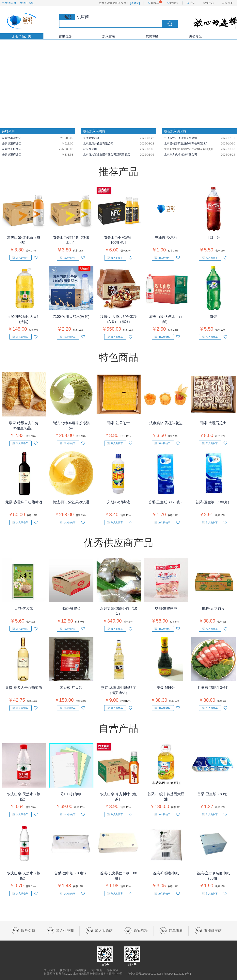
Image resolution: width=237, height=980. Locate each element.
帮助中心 (209, 3)
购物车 (155, 3)
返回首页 (11, 3)
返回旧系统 (27, 3)
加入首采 (109, 36)
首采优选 (65, 36)
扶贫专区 (152, 36)
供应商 (83, 17)
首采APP (228, 3)
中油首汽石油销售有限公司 (181, 138)
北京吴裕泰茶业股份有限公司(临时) (186, 143)
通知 (192, 3)
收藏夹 (174, 3)
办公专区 (196, 36)
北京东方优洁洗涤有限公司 (181, 155)
